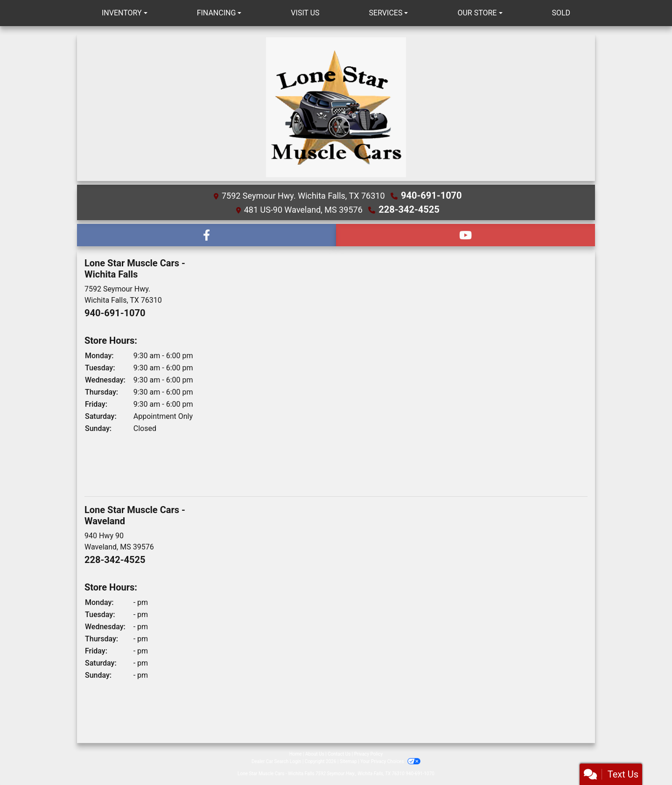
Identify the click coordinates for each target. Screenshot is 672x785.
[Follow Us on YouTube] (465, 235)
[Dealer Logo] (336, 107)
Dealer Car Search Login (276, 761)
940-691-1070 (431, 195)
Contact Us (339, 754)
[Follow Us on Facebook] (206, 235)
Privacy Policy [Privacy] (369, 754)
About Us (315, 754)
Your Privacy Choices (390, 761)
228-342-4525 (409, 209)
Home (296, 754)
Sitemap (348, 761)
